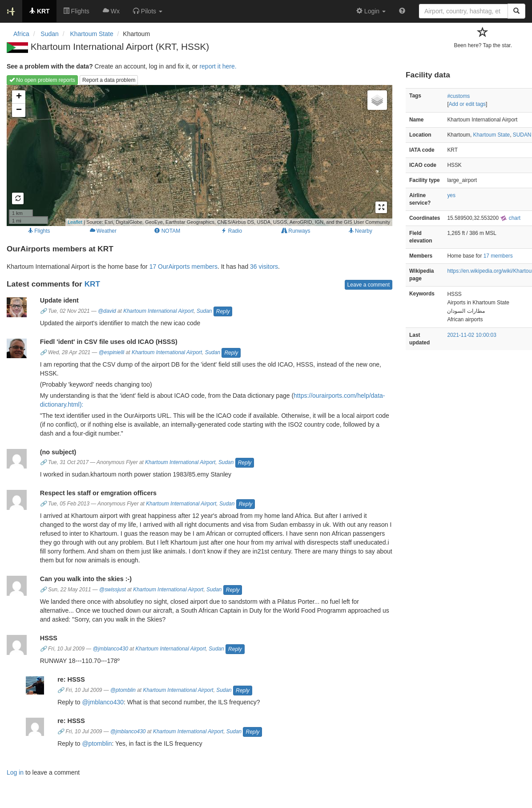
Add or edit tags (467, 104)
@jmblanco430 (111, 649)
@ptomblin (123, 690)
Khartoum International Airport (158, 311)
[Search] (516, 11)
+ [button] (19, 97)
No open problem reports (42, 80)
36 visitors (264, 267)
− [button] (19, 110)
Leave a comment (369, 285)
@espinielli (112, 352)
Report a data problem (109, 80)
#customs (458, 96)
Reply (223, 311)
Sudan (204, 311)
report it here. (218, 66)
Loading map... (198, 155)
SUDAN (522, 135)
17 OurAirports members (183, 267)
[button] (148, 11)
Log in (15, 772)
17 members (498, 256)
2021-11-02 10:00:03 (472, 335)
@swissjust (113, 590)
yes (451, 195)
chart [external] (510, 218)
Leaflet (75, 222)
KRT (92, 284)
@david (107, 311)
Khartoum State (492, 135)
